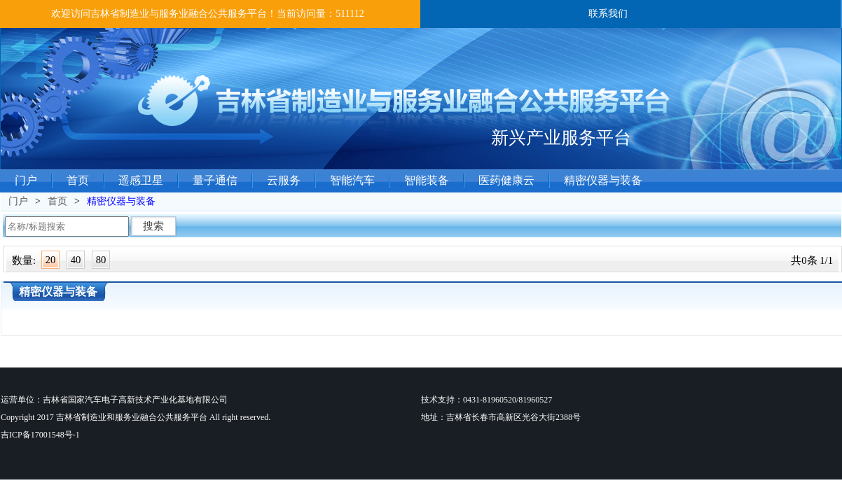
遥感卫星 (141, 180)
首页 (78, 180)
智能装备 (427, 180)
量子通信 (215, 180)
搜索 (153, 226)
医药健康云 (506, 180)
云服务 (284, 180)
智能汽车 (352, 180)
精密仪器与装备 (603, 180)
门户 (26, 180)
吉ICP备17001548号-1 (40, 435)
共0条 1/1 (812, 260)
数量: (24, 260)
